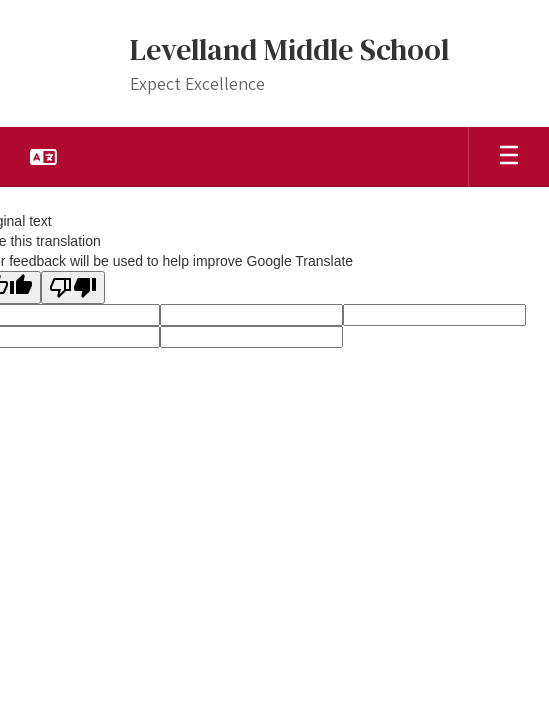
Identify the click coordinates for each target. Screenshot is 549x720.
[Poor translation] (73, 287)
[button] (43, 157)
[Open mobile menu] (509, 157)
